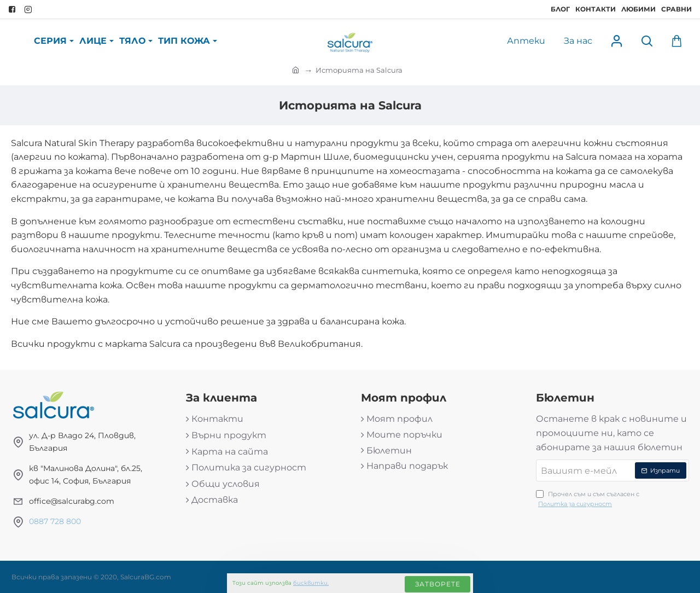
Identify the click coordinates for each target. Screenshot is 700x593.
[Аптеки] (526, 41)
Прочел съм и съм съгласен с (588, 499)
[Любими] (638, 9)
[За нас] (578, 41)
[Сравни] (676, 9)
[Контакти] (596, 9)
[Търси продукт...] (647, 41)
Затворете (438, 584)
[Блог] (560, 9)
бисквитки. (311, 583)
